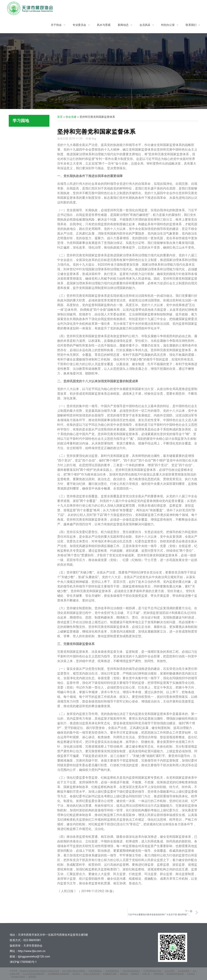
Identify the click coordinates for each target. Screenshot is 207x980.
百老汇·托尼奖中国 (92, 974)
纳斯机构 (135, 974)
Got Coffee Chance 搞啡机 (74, 971)
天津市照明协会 (112, 971)
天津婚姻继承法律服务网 (58, 974)
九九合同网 (169, 971)
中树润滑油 (158, 974)
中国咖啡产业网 (110, 974)
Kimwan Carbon (18, 977)
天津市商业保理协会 (131, 971)
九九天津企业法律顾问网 (33, 974)
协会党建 (71, 117)
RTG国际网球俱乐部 (175, 974)
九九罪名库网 (183, 971)
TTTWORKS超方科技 (152, 971)
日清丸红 (191, 974)
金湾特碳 (32, 977)
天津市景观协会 (95, 971)
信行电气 (76, 974)
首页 (60, 117)
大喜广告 (146, 974)
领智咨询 (124, 974)
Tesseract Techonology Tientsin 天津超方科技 (39, 971)
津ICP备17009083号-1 (23, 962)
